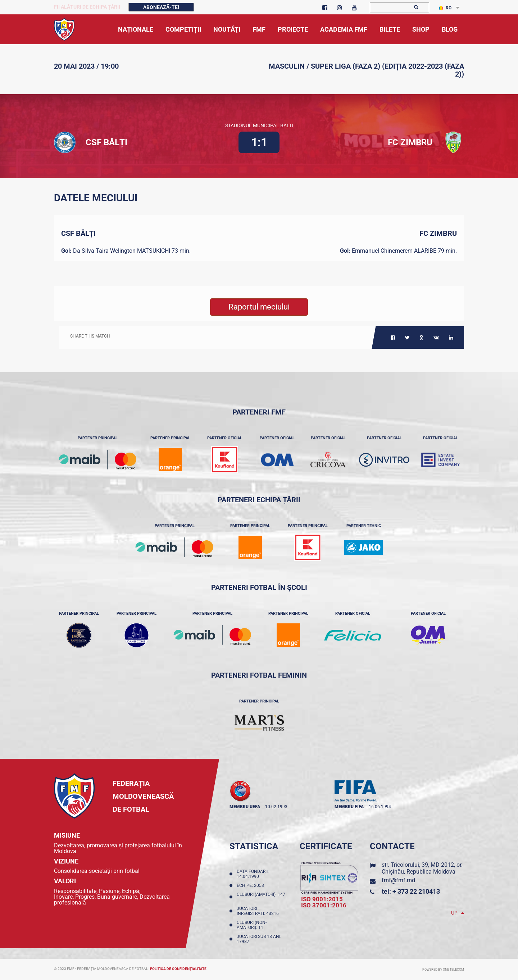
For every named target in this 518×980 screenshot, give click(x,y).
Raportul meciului (259, 307)
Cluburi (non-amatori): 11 (252, 925)
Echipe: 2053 (251, 885)
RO (445, 8)
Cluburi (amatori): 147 (261, 897)
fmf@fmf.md (398, 880)
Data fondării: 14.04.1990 (253, 874)
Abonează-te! (161, 7)
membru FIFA (349, 807)
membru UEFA (245, 807)
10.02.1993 (276, 807)
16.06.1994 (380, 807)
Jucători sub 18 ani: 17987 (259, 939)
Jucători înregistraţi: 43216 (259, 911)
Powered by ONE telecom (443, 970)
